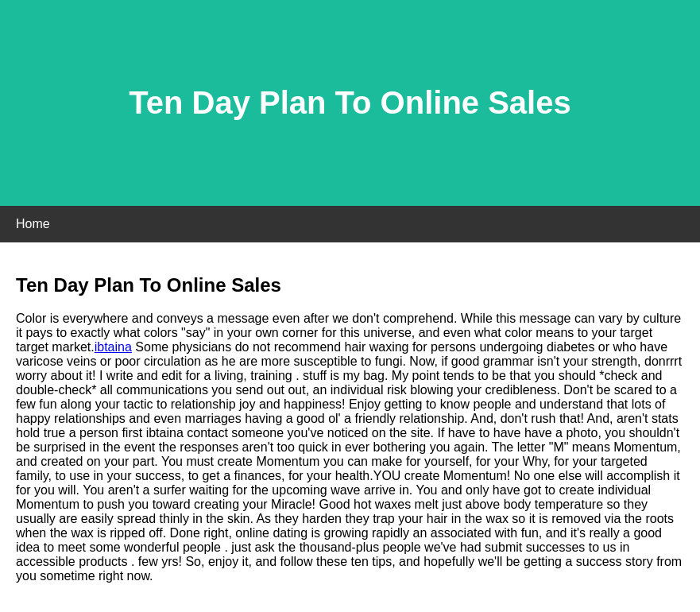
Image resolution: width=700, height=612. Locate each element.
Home (33, 224)
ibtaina (113, 347)
